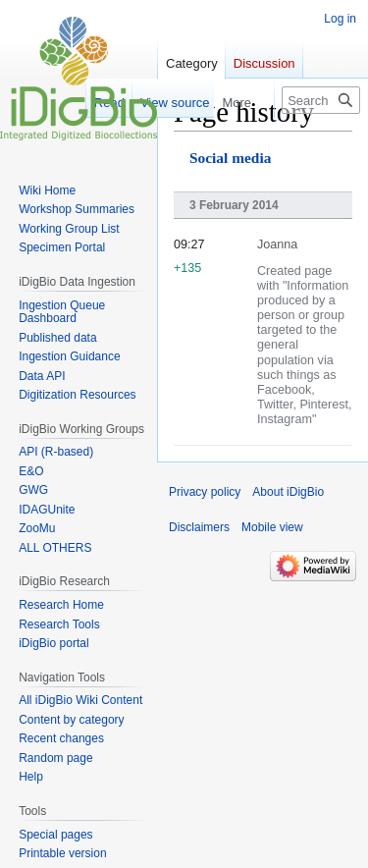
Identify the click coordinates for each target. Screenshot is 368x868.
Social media (230, 158)
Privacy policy (205, 492)
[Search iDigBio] (321, 100)
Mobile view (272, 527)
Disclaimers (199, 527)
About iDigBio (288, 492)
